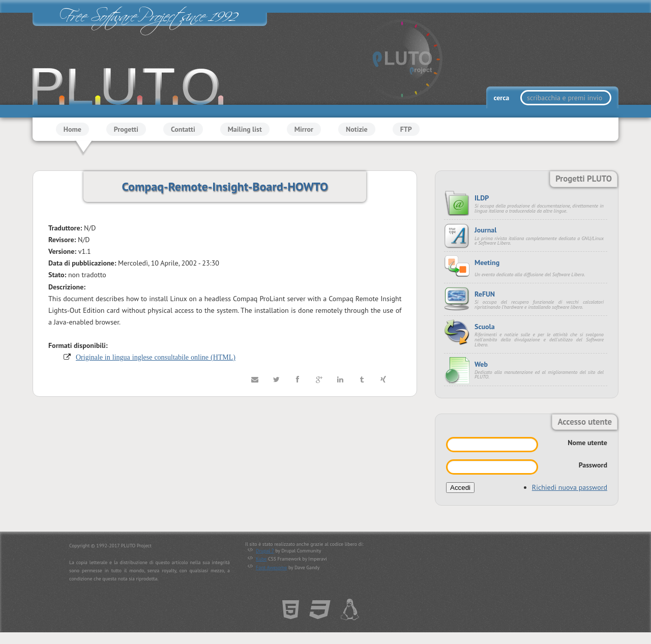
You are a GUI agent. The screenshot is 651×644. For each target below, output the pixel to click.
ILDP (482, 198)
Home (72, 129)
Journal (485, 230)
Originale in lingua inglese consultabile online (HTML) (156, 357)
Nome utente (587, 443)
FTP (406, 129)
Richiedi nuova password (570, 487)
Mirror (304, 129)
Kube (261, 559)
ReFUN (485, 294)
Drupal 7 (265, 551)
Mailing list (245, 129)
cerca (502, 98)
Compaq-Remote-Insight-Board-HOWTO (225, 186)
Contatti (183, 129)
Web (481, 364)
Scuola (485, 327)
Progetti (126, 129)
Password (593, 465)
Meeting (487, 262)
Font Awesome (271, 567)
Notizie (357, 129)
